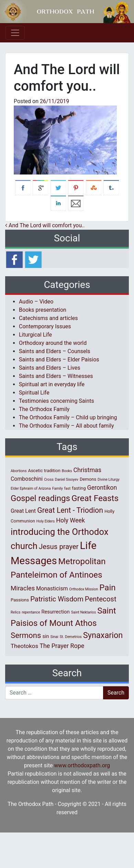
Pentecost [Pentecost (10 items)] (101, 599)
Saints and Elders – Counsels (55, 351)
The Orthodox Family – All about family (66, 426)
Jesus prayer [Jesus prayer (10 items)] (59, 547)
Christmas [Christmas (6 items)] (87, 470)
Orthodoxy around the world (53, 343)
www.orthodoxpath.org (82, 765)
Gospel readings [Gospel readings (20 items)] (40, 498)
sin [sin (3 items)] (46, 636)
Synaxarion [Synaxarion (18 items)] (103, 635)
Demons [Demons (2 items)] (88, 479)
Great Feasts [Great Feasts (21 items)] (95, 498)
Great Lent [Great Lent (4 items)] (23, 511)
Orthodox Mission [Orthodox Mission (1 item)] (83, 589)
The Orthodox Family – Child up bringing (68, 417)
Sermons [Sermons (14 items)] (26, 635)
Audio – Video (36, 302)
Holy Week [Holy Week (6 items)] (70, 520)
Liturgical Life (35, 335)
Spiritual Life (34, 393)
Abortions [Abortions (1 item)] (19, 471)
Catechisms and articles (48, 318)
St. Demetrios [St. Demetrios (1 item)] (71, 637)
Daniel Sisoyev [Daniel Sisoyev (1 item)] (67, 480)
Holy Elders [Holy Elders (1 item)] (46, 521)
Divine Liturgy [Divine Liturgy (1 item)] (109, 480)
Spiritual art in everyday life (52, 384)
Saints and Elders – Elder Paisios (59, 360)
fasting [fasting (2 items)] (79, 488)
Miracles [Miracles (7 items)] (23, 588)
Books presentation (43, 310)
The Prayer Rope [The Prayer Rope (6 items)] (62, 646)
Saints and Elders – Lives (49, 368)
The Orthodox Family (44, 409)
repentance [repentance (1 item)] (31, 612)
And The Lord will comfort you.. (45, 225)
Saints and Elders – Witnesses (56, 376)
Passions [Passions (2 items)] (20, 600)
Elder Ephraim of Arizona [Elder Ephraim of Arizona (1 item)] (31, 488)
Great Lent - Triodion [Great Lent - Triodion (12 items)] (70, 510)
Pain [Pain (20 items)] (107, 588)
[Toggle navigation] (15, 33)
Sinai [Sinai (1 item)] (54, 637)
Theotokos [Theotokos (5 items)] (24, 646)
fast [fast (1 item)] (68, 488)
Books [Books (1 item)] (67, 471)
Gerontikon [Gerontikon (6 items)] (102, 487)
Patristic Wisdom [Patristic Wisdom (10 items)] (57, 599)
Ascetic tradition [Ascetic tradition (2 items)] (44, 471)
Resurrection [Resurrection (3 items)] (56, 612)
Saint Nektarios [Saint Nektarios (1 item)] (83, 612)
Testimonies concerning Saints (57, 401)
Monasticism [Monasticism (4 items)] (52, 588)
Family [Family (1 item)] (58, 488)
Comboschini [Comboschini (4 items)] (27, 479)
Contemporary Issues (45, 326)
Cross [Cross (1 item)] (49, 480)
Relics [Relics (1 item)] (15, 612)
